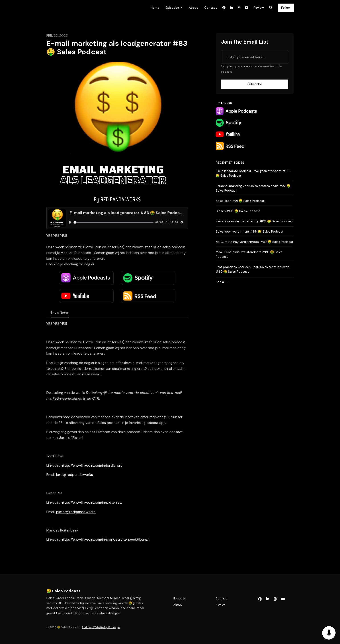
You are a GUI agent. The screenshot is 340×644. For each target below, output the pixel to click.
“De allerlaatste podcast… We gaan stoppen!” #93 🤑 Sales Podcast (253, 173)
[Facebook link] (224, 8)
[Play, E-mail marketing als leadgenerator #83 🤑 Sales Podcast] (70, 222)
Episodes (173, 8)
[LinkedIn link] (231, 8)
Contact (211, 8)
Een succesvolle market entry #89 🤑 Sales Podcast (254, 221)
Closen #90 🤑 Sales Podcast (238, 211)
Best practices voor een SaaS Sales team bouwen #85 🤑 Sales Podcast (252, 269)
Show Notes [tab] (60, 313)
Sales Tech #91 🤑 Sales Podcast (240, 201)
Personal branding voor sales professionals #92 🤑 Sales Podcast (253, 188)
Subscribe (255, 84)
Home (155, 8)
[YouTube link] (247, 8)
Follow (286, 8)
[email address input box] (255, 57)
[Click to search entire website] (271, 8)
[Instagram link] (239, 8)
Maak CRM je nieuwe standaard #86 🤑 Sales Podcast (249, 254)
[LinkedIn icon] (268, 599)
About (193, 8)
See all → (222, 282)
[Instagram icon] (275, 599)
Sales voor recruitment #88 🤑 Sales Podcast (250, 231)
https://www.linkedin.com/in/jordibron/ (92, 465)
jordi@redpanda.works (75, 475)
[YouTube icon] (283, 599)
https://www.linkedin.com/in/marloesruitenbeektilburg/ (105, 539)
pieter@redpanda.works (76, 512)
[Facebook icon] (260, 599)
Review (259, 8)
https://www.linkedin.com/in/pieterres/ (92, 502)
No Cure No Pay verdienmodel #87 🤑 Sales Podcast (254, 242)
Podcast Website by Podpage (101, 627)
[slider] (114, 222)
